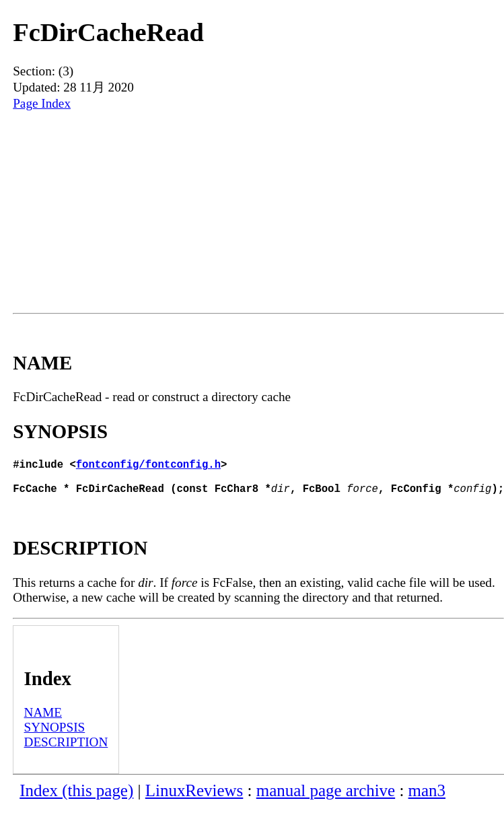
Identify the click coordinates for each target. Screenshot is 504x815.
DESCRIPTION (66, 750)
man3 (427, 799)
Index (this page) (76, 799)
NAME (43, 720)
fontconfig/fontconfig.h (148, 466)
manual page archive (326, 799)
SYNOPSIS (55, 735)
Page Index (42, 103)
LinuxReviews (194, 799)
